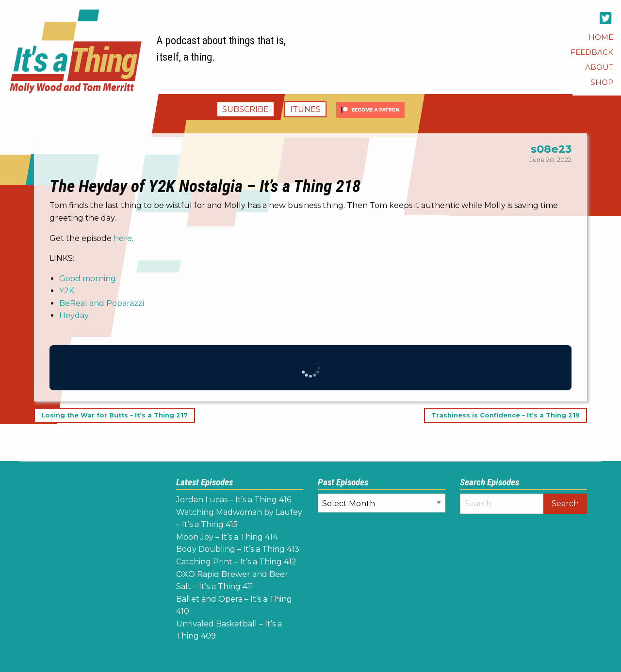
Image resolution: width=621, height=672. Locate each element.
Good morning (88, 279)
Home (601, 37)
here (123, 238)
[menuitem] (601, 37)
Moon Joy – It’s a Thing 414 (227, 537)
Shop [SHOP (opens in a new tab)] (602, 82)
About (599, 67)
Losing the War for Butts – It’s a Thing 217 (114, 415)
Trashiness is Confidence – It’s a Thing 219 (506, 415)
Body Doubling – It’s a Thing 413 (238, 549)
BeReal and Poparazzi (102, 303)
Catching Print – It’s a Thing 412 (236, 562)
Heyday (74, 315)
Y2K (67, 291)
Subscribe (245, 109)
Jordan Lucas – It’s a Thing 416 (234, 500)
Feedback (592, 52)
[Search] (502, 504)
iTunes (305, 109)
